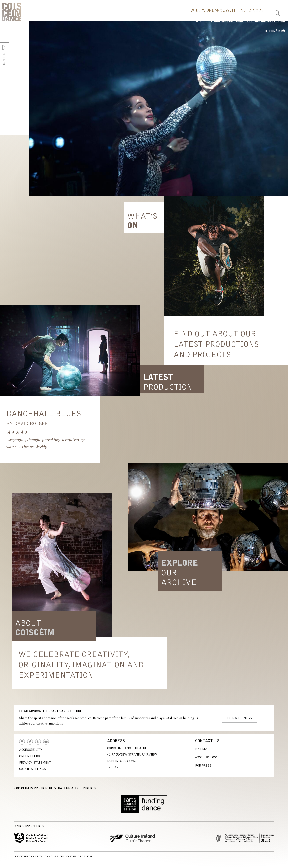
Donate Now (239, 721)
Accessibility (31, 753)
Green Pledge (30, 759)
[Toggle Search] (277, 12)
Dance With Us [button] (196, 15)
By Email (203, 752)
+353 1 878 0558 (207, 760)
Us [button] (254, 15)
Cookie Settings (32, 772)
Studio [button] (232, 15)
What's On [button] (156, 15)
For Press (203, 769)
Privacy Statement (35, 766)
